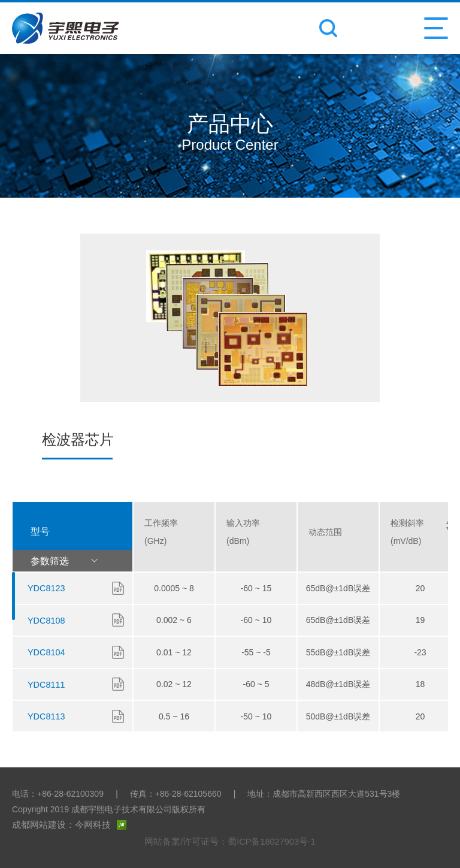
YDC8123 (46, 588)
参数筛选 (70, 561)
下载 (118, 588)
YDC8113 (46, 716)
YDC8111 (46, 684)
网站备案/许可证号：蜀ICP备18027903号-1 (230, 841)
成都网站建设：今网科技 (66, 825)
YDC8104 (46, 652)
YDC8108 (46, 621)
